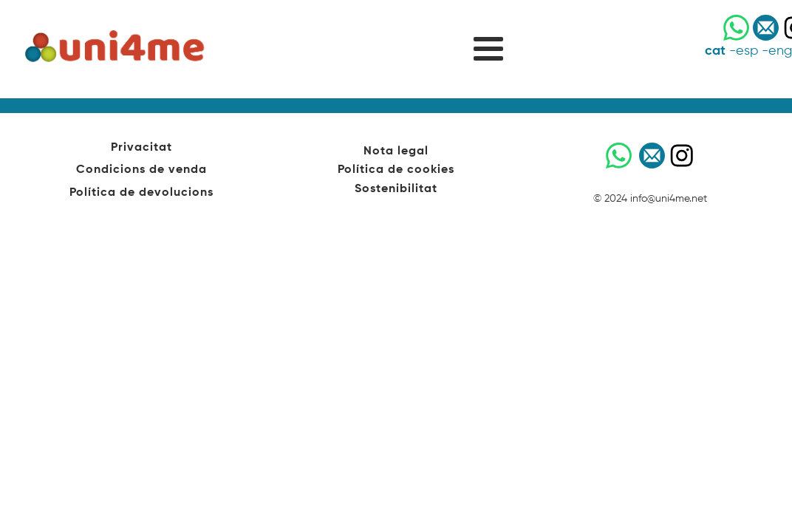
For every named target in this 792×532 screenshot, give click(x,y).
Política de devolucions (141, 193)
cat (715, 51)
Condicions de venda (141, 170)
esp (747, 51)
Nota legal (396, 151)
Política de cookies (396, 170)
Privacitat (141, 148)
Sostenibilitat (396, 189)
